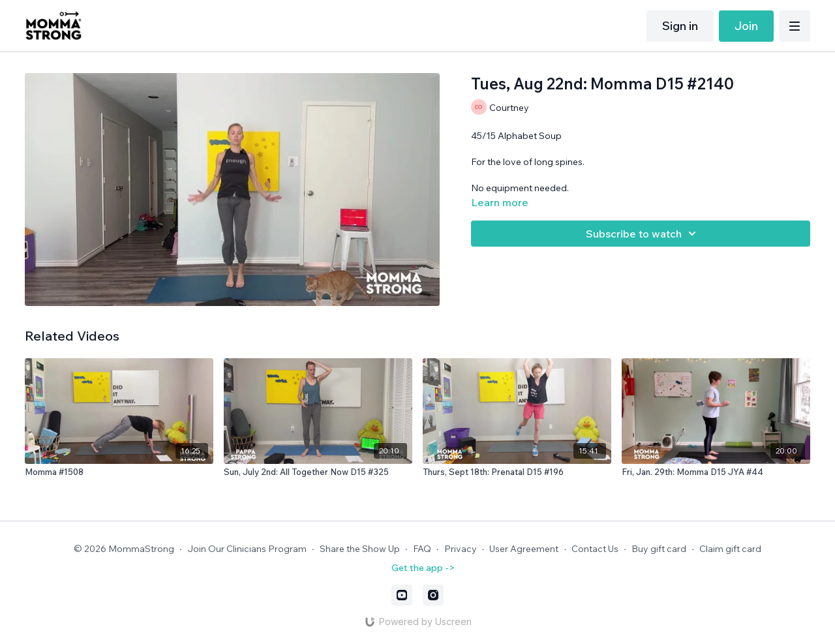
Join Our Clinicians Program (247, 549)
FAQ (422, 549)
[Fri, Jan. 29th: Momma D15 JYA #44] (716, 472)
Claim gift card (730, 549)
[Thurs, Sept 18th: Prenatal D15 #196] (517, 472)
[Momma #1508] (119, 472)
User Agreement (524, 549)
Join (746, 26)
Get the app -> (423, 568)
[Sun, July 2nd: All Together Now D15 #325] (318, 472)
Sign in (680, 26)
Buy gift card (659, 549)
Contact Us (595, 549)
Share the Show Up (360, 549)
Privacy (461, 549)
